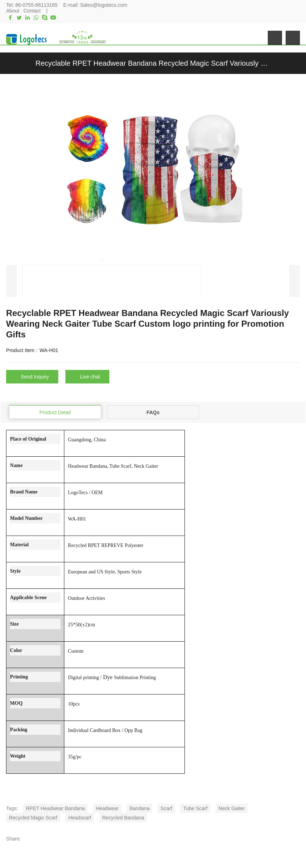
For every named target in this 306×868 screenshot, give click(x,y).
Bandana (139, 808)
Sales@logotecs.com (104, 5)
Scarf (166, 808)
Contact (32, 11)
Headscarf (80, 817)
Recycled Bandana (123, 817)
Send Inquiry (35, 377)
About (13, 11)
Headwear (107, 808)
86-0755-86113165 (36, 5)
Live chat (90, 377)
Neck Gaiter (232, 808)
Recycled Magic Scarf (33, 817)
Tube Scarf (195, 808)
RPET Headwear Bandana (55, 808)
